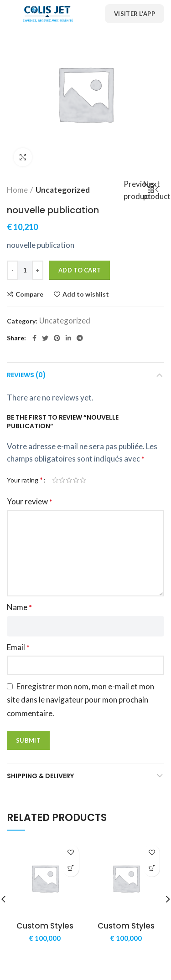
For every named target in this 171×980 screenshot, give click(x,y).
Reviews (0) (26, 375)
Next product (160, 190)
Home (17, 190)
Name (19, 607)
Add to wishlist (86, 294)
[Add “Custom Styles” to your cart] (71, 869)
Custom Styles (45, 926)
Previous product (141, 190)
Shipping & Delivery (40, 776)
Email (18, 647)
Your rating (25, 480)
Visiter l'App (135, 14)
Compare (29, 294)
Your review (30, 501)
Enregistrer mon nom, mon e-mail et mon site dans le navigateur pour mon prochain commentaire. (80, 700)
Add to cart (80, 270)
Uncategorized (63, 190)
